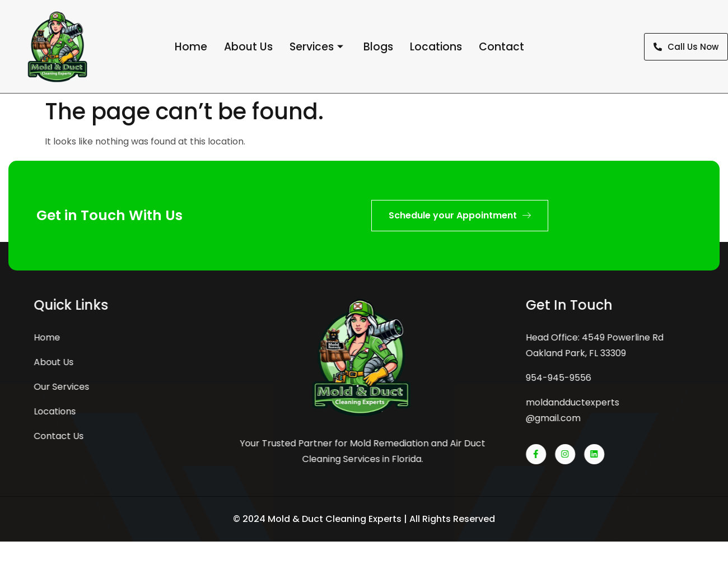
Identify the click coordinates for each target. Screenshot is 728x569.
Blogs (378, 47)
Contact (501, 47)
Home (191, 47)
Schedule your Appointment (460, 215)
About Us (248, 47)
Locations (436, 47)
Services (316, 47)
